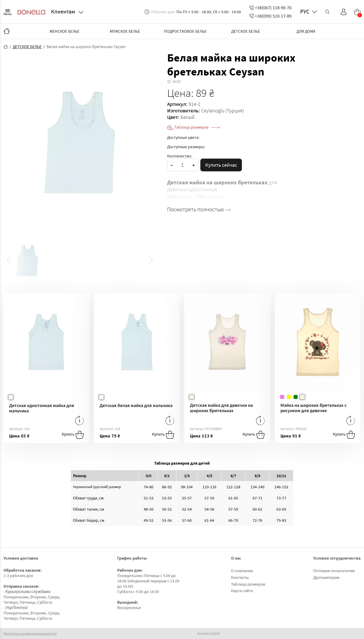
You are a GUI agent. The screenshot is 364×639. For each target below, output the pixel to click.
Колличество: (180, 156)
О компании (242, 571)
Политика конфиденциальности (30, 634)
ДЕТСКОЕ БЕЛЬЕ (246, 31)
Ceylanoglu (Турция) (223, 111)
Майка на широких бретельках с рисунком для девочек (314, 408)
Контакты (240, 577)
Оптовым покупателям (334, 571)
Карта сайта (242, 591)
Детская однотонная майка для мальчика (42, 408)
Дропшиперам (326, 577)
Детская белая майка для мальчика (136, 405)
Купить (73, 435)
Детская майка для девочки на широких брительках (221, 408)
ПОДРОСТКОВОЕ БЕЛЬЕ (185, 31)
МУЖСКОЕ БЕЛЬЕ (125, 31)
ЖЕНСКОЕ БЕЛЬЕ (64, 31)
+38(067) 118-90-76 (270, 8)
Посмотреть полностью (199, 209)
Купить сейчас (221, 165)
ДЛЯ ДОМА (306, 31)
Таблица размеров (197, 127)
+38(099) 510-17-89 (270, 16)
